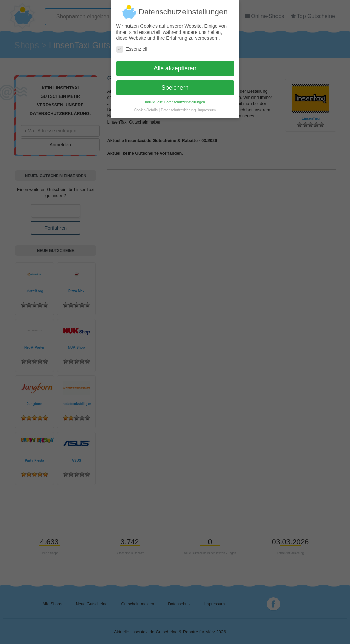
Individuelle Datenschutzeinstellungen (175, 99)
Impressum (207, 106)
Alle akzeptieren (175, 65)
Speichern (175, 84)
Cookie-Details (146, 106)
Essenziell (132, 46)
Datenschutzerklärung (178, 106)
